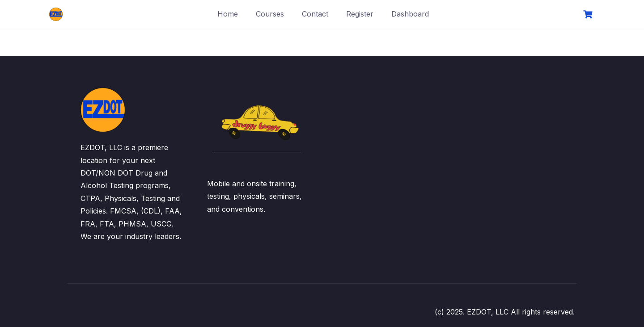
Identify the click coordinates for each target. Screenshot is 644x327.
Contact (315, 14)
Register (360, 14)
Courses (270, 14)
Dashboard (410, 14)
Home (228, 14)
